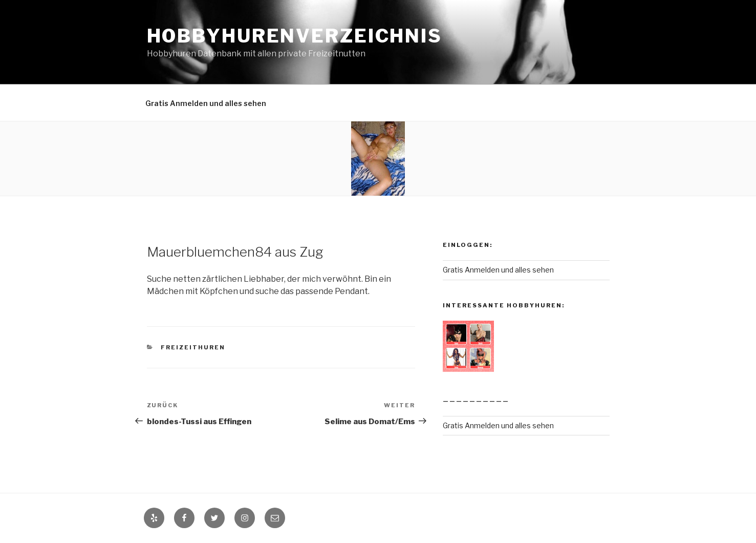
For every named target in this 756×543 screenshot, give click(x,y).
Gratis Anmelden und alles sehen (206, 103)
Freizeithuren (193, 347)
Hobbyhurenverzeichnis (295, 36)
